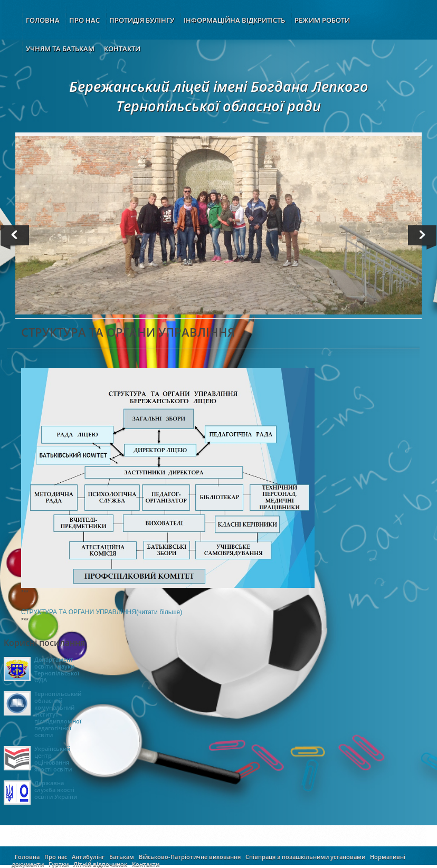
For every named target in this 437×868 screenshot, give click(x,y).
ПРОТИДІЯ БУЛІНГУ (142, 20)
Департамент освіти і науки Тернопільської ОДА (57, 670)
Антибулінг (88, 857)
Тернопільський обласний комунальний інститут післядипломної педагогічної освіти (58, 714)
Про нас (56, 857)
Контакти (146, 864)
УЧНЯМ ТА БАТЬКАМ (60, 49)
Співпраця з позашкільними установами (305, 857)
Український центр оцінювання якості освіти (53, 759)
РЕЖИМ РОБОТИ (322, 20)
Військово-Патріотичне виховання (190, 857)
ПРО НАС (84, 20)
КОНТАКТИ (122, 49)
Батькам (122, 857)
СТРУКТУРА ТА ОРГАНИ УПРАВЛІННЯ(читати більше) (102, 612)
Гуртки (59, 864)
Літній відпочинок (100, 864)
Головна (27, 857)
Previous (17, 237)
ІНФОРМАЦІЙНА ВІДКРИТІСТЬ (234, 20)
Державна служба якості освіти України (56, 790)
